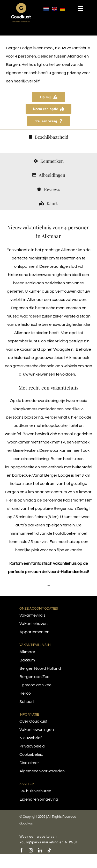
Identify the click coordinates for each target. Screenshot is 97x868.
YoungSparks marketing (39, 842)
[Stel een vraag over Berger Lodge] (49, 121)
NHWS (70, 842)
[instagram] (31, 850)
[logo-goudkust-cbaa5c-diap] (21, 5)
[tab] (48, 137)
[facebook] (21, 850)
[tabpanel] (48, 148)
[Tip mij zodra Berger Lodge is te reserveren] (48, 97)
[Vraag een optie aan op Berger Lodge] (49, 109)
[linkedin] (40, 850)
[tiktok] (49, 850)
